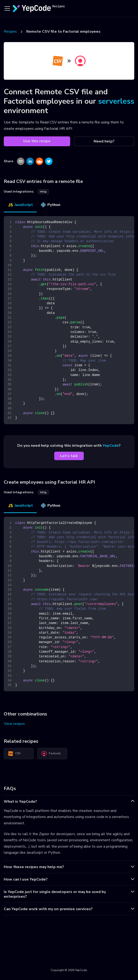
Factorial (51, 754)
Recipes (10, 32)
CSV (14, 754)
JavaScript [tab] (20, 205)
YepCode (111, 446)
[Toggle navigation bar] (7, 8)
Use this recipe (37, 141)
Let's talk (69, 456)
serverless (116, 101)
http (43, 192)
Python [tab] (50, 205)
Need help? (104, 141)
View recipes (14, 724)
